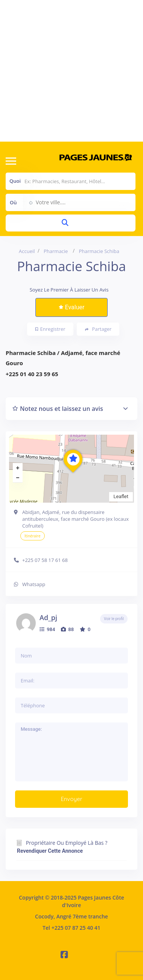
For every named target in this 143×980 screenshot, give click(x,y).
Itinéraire (33, 536)
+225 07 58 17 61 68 (45, 560)
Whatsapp (34, 584)
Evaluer (72, 307)
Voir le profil (114, 619)
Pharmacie (56, 251)
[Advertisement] (71, 71)
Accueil (27, 251)
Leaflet (121, 496)
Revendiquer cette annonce (50, 851)
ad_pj (48, 617)
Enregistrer (50, 329)
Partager (98, 329)
